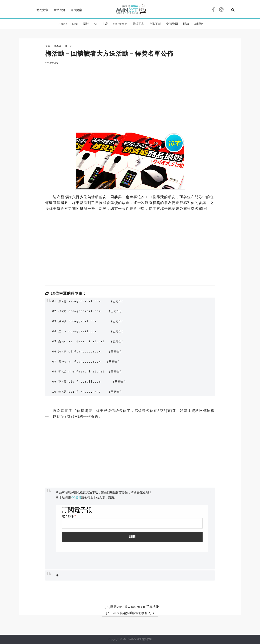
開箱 (186, 24)
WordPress (120, 24)
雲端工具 (138, 24)
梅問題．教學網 (131, 10)
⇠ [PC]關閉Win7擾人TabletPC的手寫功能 (130, 607)
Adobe (63, 24)
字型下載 (155, 24)
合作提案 (76, 10)
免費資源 (172, 24)
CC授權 (76, 497)
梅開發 (199, 24)
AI (95, 24)
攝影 (86, 24)
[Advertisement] (130, 96)
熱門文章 (42, 10)
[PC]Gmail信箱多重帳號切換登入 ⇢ (130, 613)
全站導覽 (59, 10)
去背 (105, 24)
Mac (75, 24)
